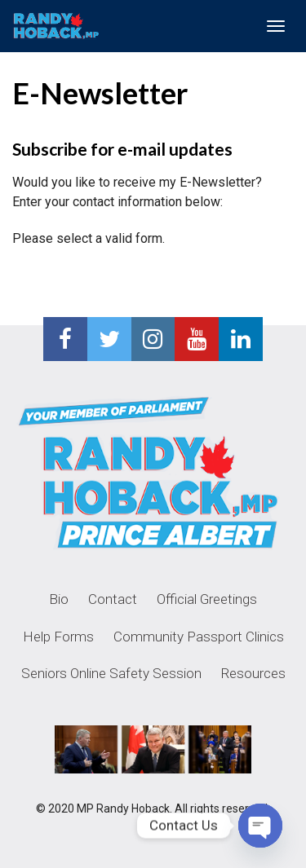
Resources (253, 673)
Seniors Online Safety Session (111, 673)
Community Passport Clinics (199, 637)
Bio (59, 599)
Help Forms (58, 637)
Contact (113, 599)
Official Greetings (207, 599)
